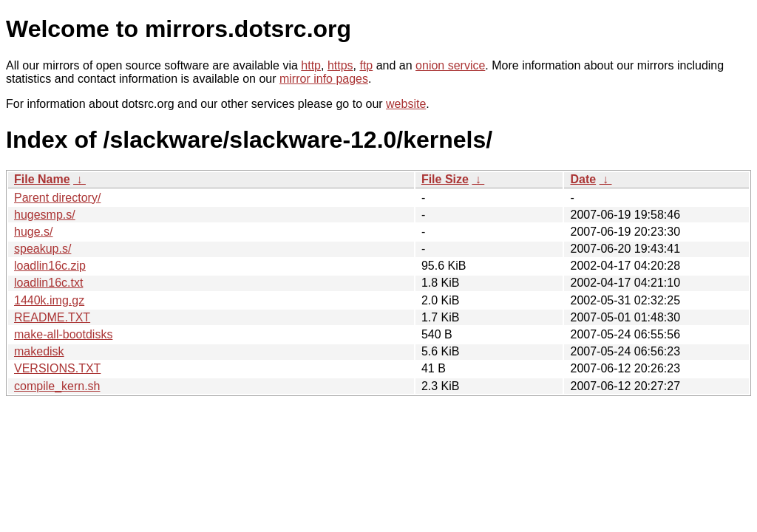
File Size (445, 179)
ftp (366, 65)
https (340, 65)
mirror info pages (324, 79)
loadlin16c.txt (48, 283)
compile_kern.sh (57, 386)
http (311, 65)
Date (583, 179)
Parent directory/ (57, 198)
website (406, 104)
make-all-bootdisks (63, 334)
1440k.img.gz (49, 300)
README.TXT (52, 317)
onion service (450, 65)
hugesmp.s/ (45, 215)
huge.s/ (33, 232)
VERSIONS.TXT (57, 368)
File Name (42, 179)
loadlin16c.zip (50, 266)
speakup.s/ (43, 249)
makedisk (39, 351)
